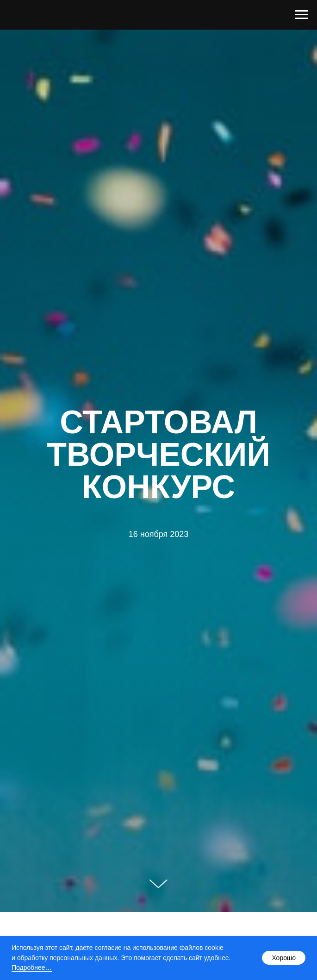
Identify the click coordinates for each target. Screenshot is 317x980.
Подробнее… (32, 968)
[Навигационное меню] (301, 15)
